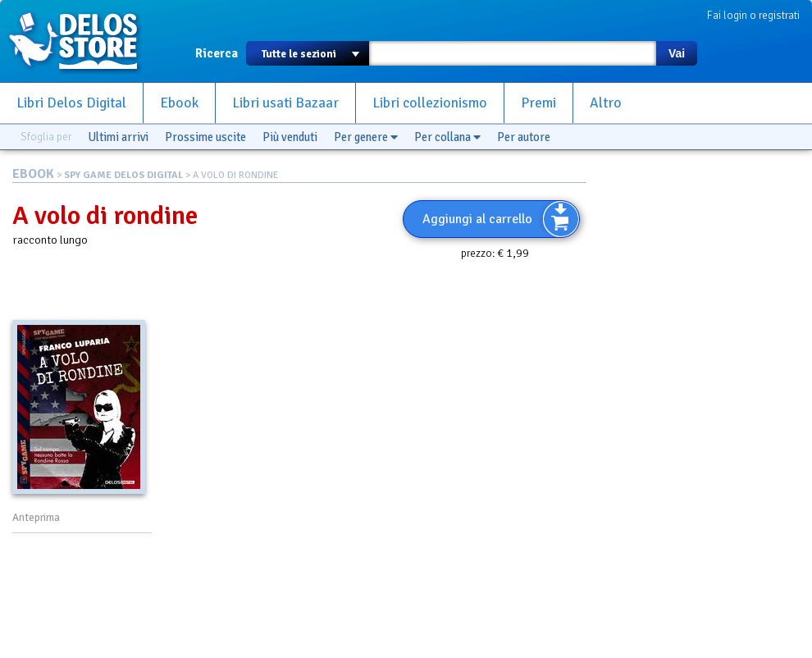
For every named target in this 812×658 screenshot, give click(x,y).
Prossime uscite (205, 137)
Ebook (179, 103)
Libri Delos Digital (71, 103)
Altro (606, 103)
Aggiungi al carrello (477, 219)
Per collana (447, 137)
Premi (538, 103)
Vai (677, 53)
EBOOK (33, 174)
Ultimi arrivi (118, 137)
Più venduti (290, 137)
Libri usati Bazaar (285, 103)
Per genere (366, 137)
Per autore (524, 137)
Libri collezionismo (430, 103)
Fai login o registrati (753, 15)
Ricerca (217, 53)
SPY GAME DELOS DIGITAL (123, 175)
